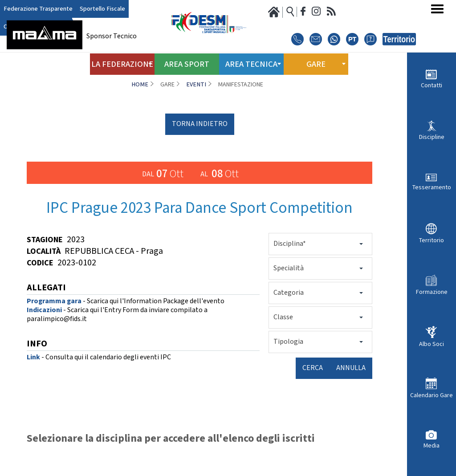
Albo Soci (432, 344)
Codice (40, 263)
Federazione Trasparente (34, 9)
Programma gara (54, 301)
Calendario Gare (432, 395)
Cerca (313, 368)
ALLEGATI (46, 288)
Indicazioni (44, 310)
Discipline (432, 137)
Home (140, 85)
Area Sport (187, 62)
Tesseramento (432, 187)
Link (33, 357)
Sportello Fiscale (92, 9)
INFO (37, 344)
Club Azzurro (133, 9)
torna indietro (200, 124)
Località (44, 251)
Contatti (432, 85)
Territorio (432, 240)
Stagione (45, 240)
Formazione (432, 292)
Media (432, 445)
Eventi (196, 85)
